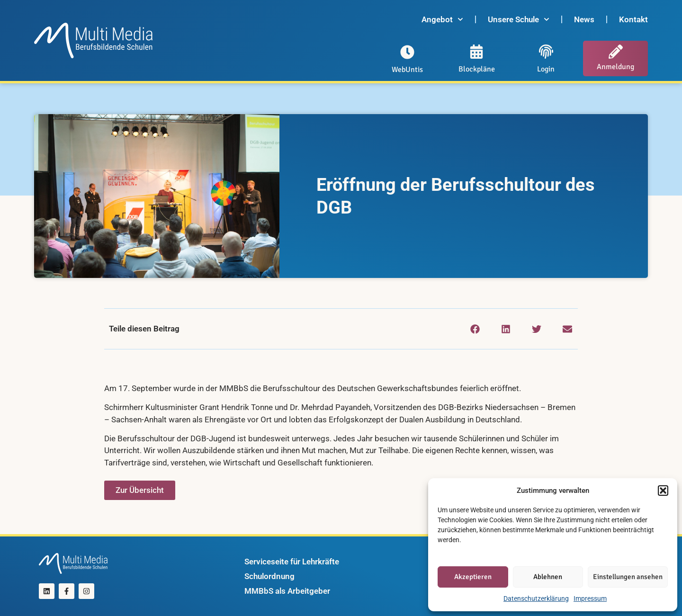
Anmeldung (615, 67)
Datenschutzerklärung (536, 598)
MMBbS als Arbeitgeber (287, 591)
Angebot (442, 19)
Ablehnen (548, 577)
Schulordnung (269, 576)
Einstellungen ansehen (628, 577)
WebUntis (407, 70)
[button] (663, 491)
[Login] (546, 52)
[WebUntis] (407, 52)
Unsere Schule (519, 19)
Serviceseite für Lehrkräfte (292, 562)
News (584, 19)
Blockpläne (477, 69)
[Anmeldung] (616, 52)
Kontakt (633, 19)
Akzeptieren (473, 577)
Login (546, 69)
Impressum (590, 598)
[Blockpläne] (476, 52)
